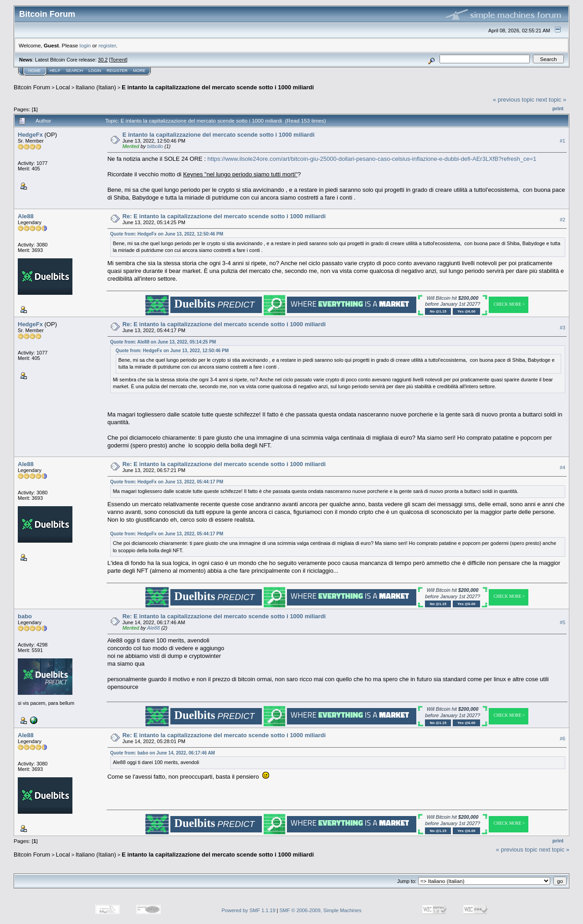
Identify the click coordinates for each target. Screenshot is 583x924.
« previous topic (514, 100)
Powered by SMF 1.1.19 (249, 910)
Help (55, 71)
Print (558, 108)
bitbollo (155, 146)
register (107, 45)
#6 (563, 739)
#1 (563, 141)
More (139, 71)
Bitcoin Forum (32, 87)
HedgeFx (30, 135)
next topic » (551, 100)
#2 (563, 220)
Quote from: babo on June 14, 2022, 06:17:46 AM (163, 753)
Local (63, 87)
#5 (563, 622)
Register (117, 71)
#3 (563, 328)
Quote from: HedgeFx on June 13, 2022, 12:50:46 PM (167, 234)
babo (25, 616)
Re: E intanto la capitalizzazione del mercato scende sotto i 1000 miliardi (224, 216)
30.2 (103, 60)
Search (75, 71)
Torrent (118, 60)
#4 (563, 467)
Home (34, 71)
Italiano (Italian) (96, 87)
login (85, 45)
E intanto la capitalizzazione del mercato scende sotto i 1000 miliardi (218, 87)
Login (95, 71)
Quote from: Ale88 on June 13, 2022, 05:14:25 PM (163, 342)
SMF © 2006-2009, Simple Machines (321, 910)
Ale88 (26, 216)
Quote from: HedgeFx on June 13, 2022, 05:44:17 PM (167, 482)
